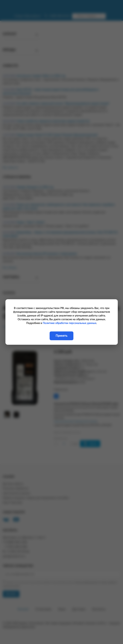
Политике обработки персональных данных (69, 323)
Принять (61, 336)
